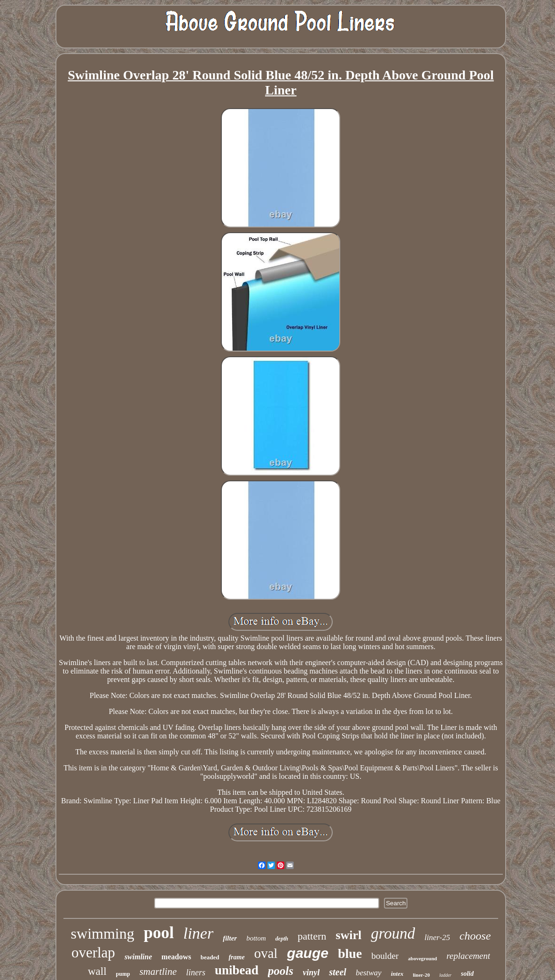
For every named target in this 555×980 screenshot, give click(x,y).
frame (236, 957)
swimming (103, 933)
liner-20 (421, 975)
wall (97, 971)
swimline (138, 957)
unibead (237, 970)
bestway (369, 973)
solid (467, 974)
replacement (468, 956)
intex (397, 974)
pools (281, 971)
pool (159, 933)
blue (350, 953)
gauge (308, 953)
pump (123, 974)
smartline (158, 972)
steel (338, 972)
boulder (385, 956)
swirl (348, 935)
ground (393, 933)
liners (196, 972)
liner (198, 933)
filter (230, 938)
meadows (176, 957)
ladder (446, 975)
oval (266, 953)
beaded (210, 957)
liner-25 (437, 937)
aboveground (422, 958)
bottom (256, 938)
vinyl (311, 972)
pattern (312, 936)
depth (282, 939)
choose (475, 936)
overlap (93, 953)
